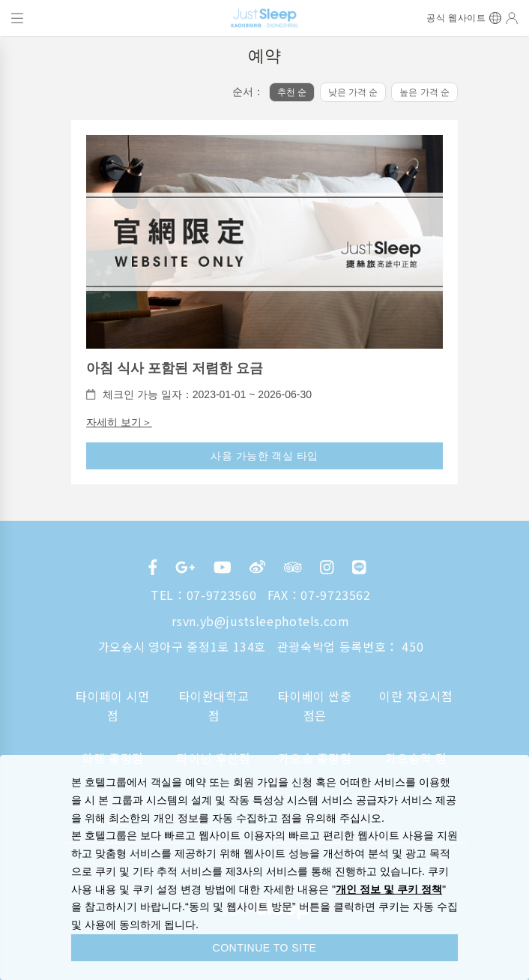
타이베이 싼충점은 (315, 706)
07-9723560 (221, 595)
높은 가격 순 (424, 92)
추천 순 (292, 92)
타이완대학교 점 (214, 706)
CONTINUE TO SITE (265, 948)
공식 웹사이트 (456, 18)
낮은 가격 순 (353, 92)
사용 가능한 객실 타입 (264, 456)
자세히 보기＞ (119, 422)
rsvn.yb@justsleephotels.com (260, 621)
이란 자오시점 (416, 696)
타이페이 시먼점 (112, 706)
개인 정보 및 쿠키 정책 (389, 889)
